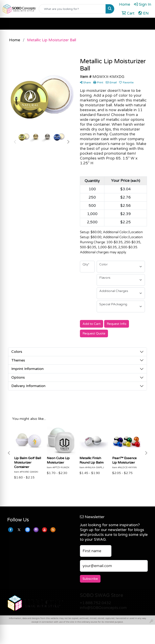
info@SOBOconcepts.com (103, 608)
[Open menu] (147, 24)
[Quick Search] (72, 9)
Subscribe (90, 579)
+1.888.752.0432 (96, 603)
